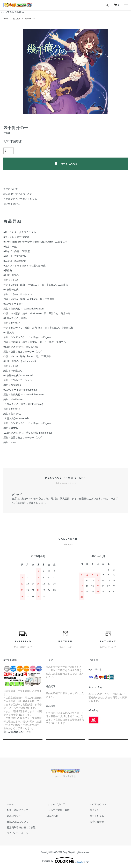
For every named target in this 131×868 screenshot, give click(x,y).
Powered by (65, 860)
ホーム (6, 19)
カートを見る (93, 816)
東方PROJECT (34, 19)
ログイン (91, 810)
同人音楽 (18, 19)
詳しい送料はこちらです (17, 732)
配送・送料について (14, 810)
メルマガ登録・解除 (56, 810)
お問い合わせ (93, 822)
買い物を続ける (12, 204)
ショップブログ (53, 804)
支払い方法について (14, 822)
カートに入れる (66, 163)
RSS (47, 816)
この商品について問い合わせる (20, 199)
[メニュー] (126, 5)
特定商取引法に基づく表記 (18, 194)
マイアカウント (94, 804)
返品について (11, 189)
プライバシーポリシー (15, 833)
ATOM (55, 816)
